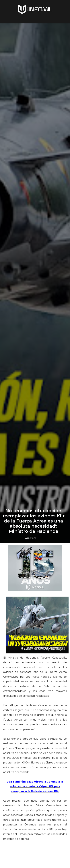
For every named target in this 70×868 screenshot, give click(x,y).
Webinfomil (31, 538)
